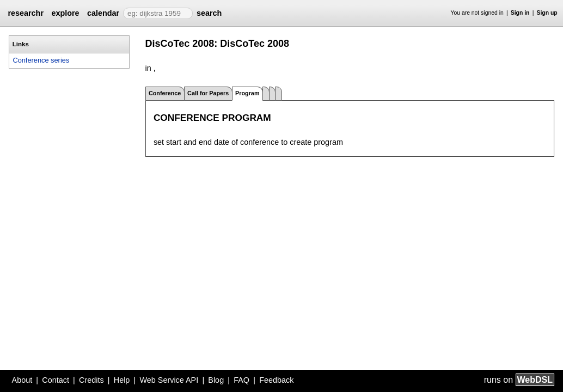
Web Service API (169, 380)
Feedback (276, 380)
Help (122, 380)
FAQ (241, 380)
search (209, 13)
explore (65, 13)
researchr (26, 13)
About (22, 380)
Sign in (520, 13)
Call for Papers (208, 93)
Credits (91, 380)
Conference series (41, 60)
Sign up (547, 13)
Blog (216, 380)
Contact (56, 380)
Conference (165, 93)
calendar (103, 13)
